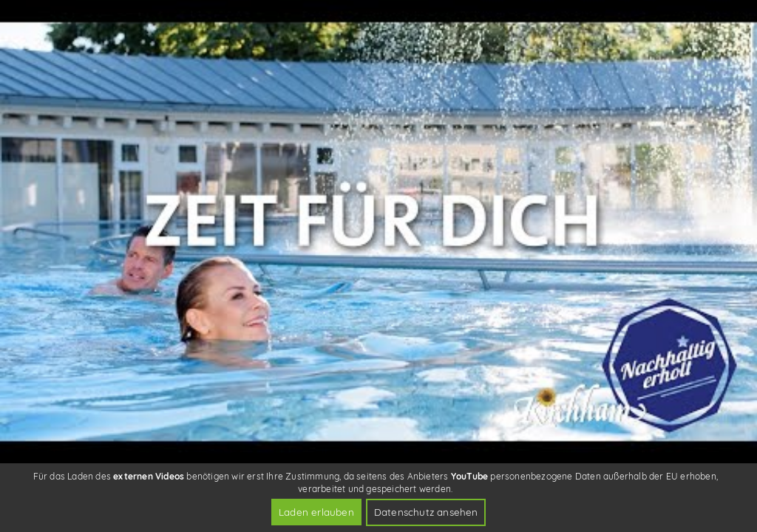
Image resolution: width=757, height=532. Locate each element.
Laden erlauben (316, 512)
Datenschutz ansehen (426, 512)
